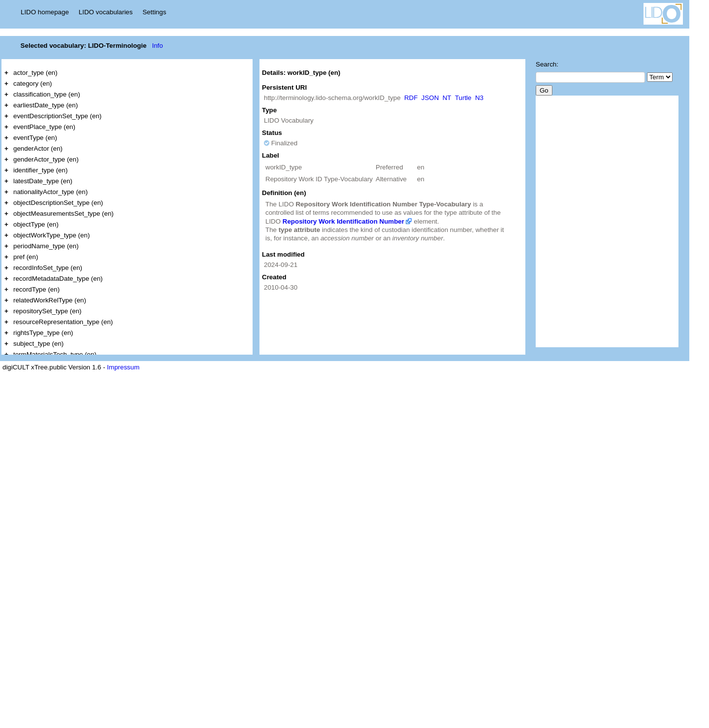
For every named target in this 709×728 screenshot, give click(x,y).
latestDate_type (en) (43, 181)
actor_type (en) (35, 73)
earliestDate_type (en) (46, 105)
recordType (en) (36, 289)
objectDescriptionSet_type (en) (58, 203)
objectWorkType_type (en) (51, 235)
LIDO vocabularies (106, 12)
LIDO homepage (45, 12)
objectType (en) (36, 224)
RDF (411, 98)
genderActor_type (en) (46, 159)
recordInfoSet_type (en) (48, 268)
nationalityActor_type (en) (50, 192)
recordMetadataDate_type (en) (58, 279)
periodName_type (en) (46, 246)
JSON (430, 98)
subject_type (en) (38, 344)
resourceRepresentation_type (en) (63, 322)
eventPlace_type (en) (44, 127)
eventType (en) (35, 138)
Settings (154, 12)
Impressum (123, 367)
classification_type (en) (47, 94)
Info (158, 46)
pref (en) (26, 257)
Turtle (463, 98)
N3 (479, 98)
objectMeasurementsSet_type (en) (64, 214)
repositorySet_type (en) (48, 311)
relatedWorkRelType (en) (50, 300)
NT (447, 98)
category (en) (33, 83)
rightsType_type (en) (43, 333)
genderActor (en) (38, 149)
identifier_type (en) (40, 170)
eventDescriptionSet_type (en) (57, 116)
